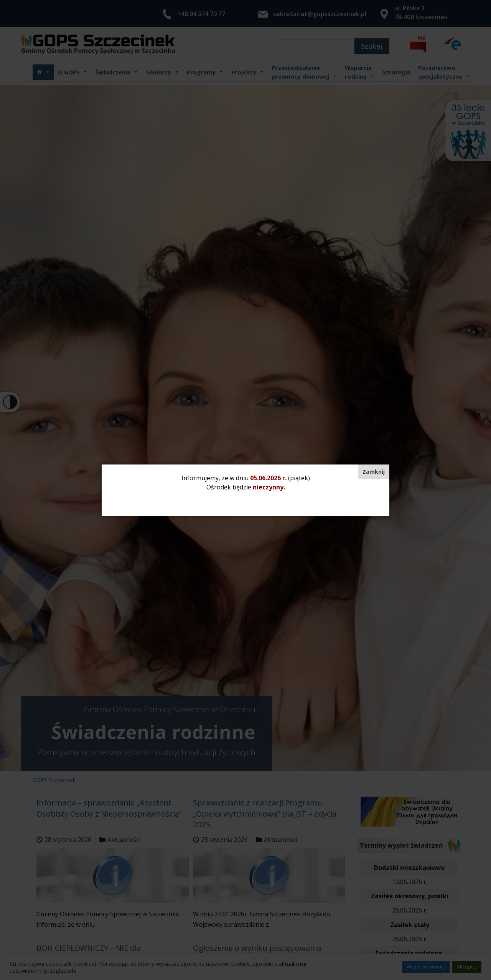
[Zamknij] (374, 472)
